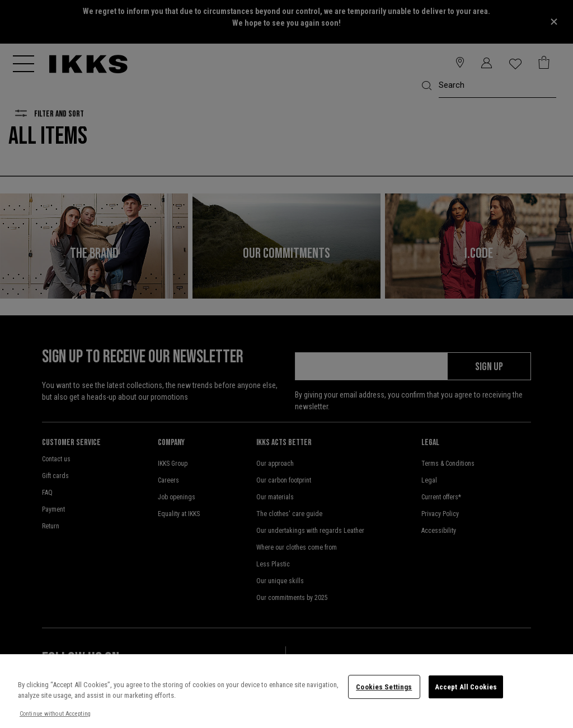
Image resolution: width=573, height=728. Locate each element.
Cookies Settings (384, 687)
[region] (286, 691)
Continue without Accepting (55, 714)
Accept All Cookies (466, 687)
